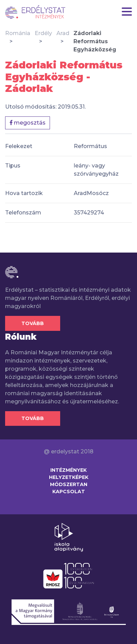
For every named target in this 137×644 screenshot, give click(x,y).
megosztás (28, 123)
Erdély (43, 33)
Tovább (33, 323)
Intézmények (68, 470)
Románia (18, 33)
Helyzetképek (69, 477)
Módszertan (69, 484)
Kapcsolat (69, 492)
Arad (63, 33)
